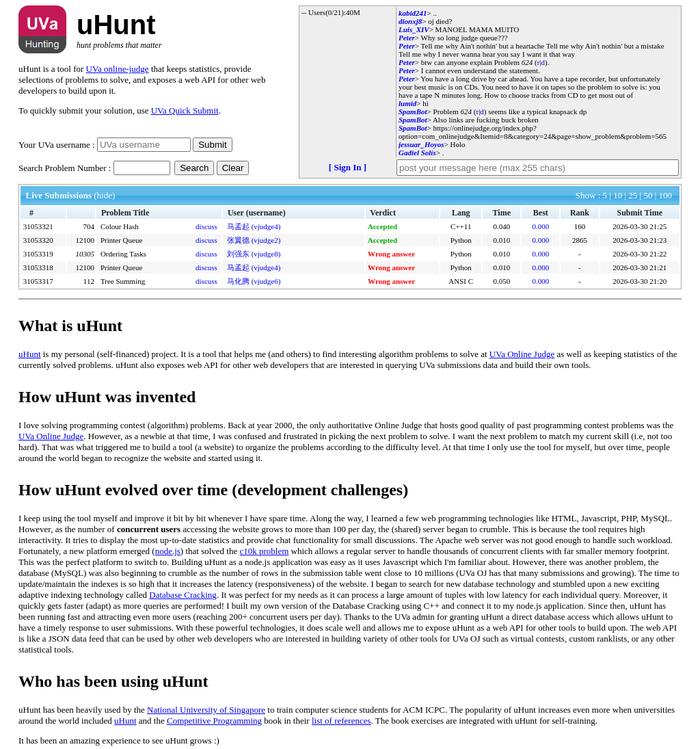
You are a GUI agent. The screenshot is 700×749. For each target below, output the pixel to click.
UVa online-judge (118, 69)
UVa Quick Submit (185, 110)
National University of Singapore (206, 710)
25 (634, 195)
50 (649, 195)
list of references (341, 721)
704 (89, 226)
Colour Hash (120, 226)
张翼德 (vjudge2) (254, 240)
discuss (206, 226)
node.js (168, 551)
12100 (85, 240)
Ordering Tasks (123, 254)
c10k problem (265, 551)
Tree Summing (123, 281)
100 (666, 195)
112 (89, 281)
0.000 (540, 226)
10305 (85, 254)
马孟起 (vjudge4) (254, 226)
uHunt (30, 354)
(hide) (104, 195)
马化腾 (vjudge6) (254, 281)
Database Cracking (183, 595)
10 (619, 195)
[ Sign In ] (348, 167)
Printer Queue (121, 240)
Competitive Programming (214, 721)
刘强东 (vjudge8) (254, 254)
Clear (233, 168)
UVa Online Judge (522, 354)
